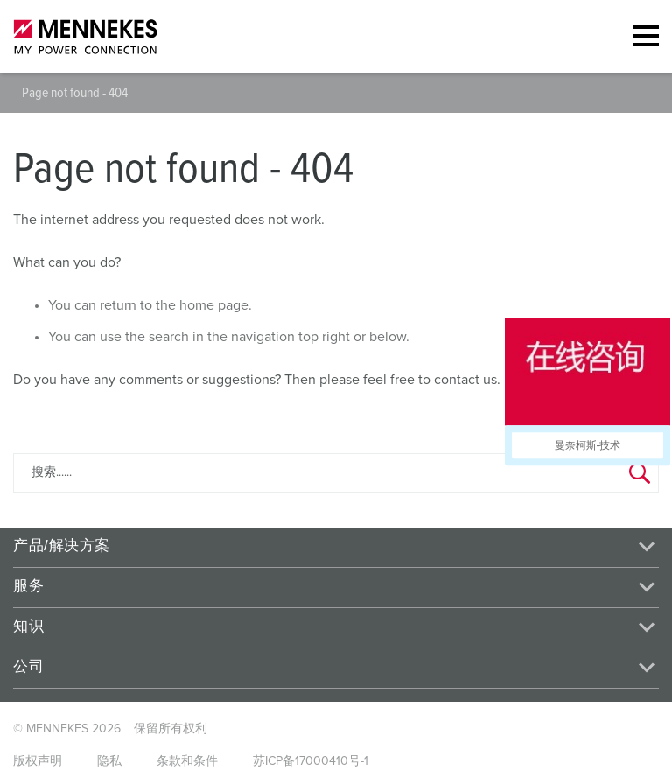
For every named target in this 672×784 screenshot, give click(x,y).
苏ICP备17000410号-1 (311, 761)
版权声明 (38, 761)
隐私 (109, 761)
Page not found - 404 (75, 93)
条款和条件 (187, 761)
